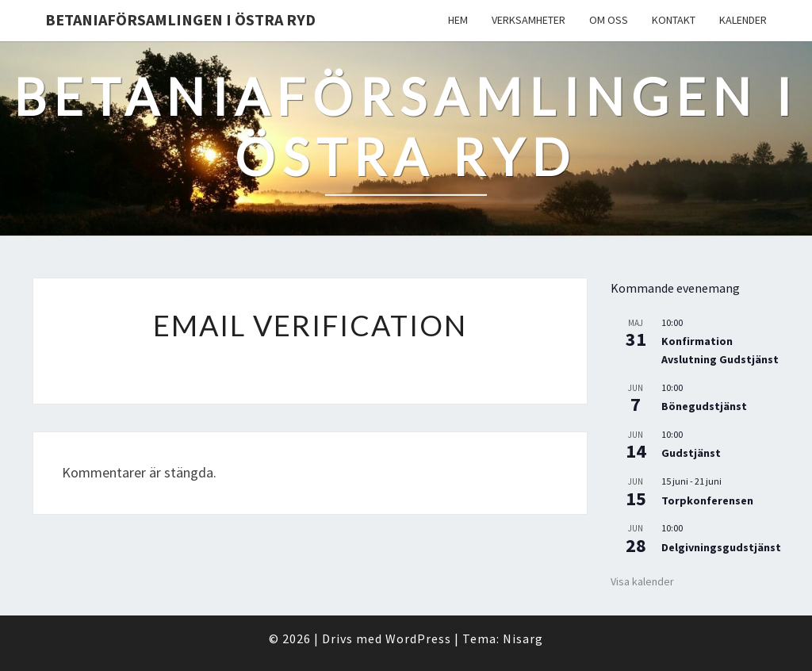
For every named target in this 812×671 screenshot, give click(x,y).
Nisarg (523, 638)
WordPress (418, 638)
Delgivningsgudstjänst (721, 547)
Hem (458, 20)
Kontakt (674, 20)
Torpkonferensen (707, 500)
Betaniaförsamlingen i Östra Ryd (180, 19)
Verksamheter (529, 20)
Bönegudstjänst (704, 406)
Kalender (743, 20)
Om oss (609, 20)
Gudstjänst (691, 453)
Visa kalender (642, 581)
